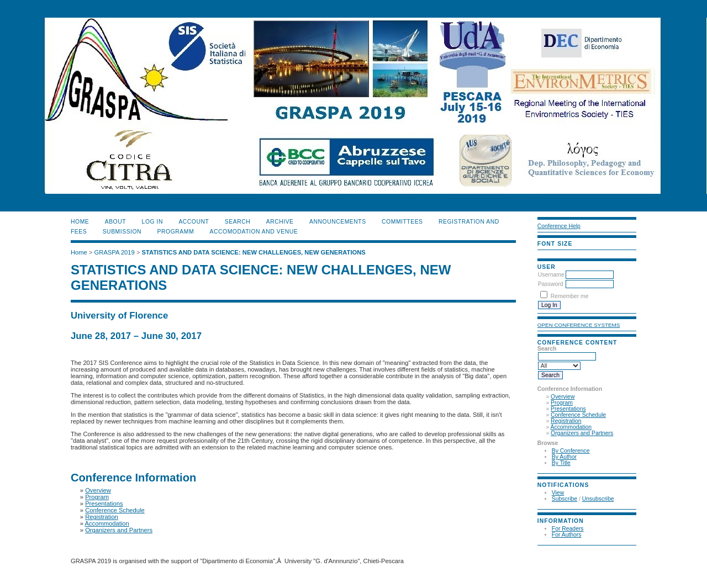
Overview (563, 397)
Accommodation (571, 427)
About (115, 222)
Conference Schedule (578, 415)
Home (80, 222)
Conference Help (559, 226)
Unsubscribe (598, 499)
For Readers (568, 529)
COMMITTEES (402, 222)
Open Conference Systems (579, 325)
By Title (561, 463)
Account (194, 222)
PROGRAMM (176, 232)
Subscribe (564, 499)
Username (551, 275)
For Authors (567, 535)
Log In (152, 222)
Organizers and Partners (582, 433)
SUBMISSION (122, 232)
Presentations (568, 409)
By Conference (571, 451)
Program (562, 403)
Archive (280, 222)
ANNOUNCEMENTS (338, 222)
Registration (566, 421)
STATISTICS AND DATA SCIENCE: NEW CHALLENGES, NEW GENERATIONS (254, 252)
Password (551, 284)
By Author (564, 457)
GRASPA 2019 (115, 252)
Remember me (570, 296)
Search (238, 222)
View (558, 493)
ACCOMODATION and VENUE (254, 232)
